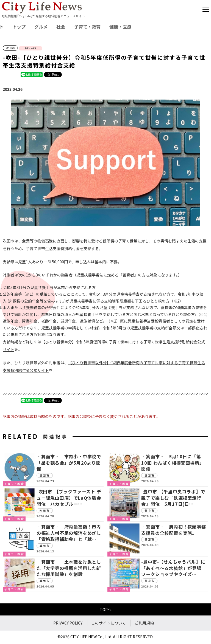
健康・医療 (120, 27)
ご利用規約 (144, 623)
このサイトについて (109, 623)
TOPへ (106, 609)
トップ (19, 27)
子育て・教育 (87, 27)
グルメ (41, 27)
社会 (61, 27)
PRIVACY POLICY (68, 623)
